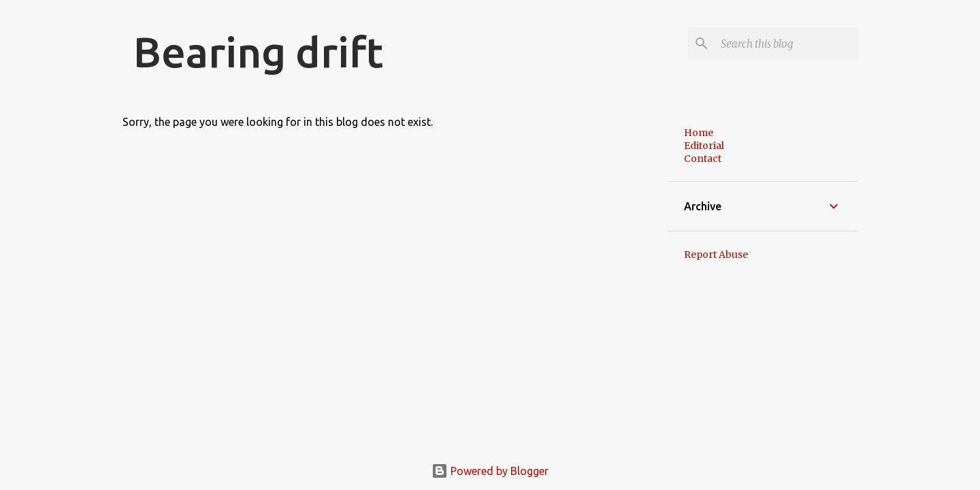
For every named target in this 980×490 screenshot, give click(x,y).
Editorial (704, 146)
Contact (703, 159)
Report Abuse (716, 255)
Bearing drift (258, 52)
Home (699, 133)
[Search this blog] (787, 44)
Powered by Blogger (490, 471)
